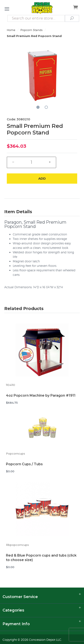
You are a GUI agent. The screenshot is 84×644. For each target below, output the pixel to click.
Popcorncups (16, 454)
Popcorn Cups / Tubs (24, 464)
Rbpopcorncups (17, 545)
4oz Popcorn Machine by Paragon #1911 (41, 395)
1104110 (11, 385)
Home (11, 30)
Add (42, 178)
